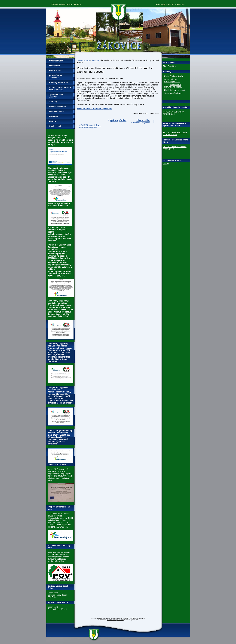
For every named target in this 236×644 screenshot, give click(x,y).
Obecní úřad (55, 66)
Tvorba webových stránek (115, 620)
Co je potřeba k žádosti (57, 609)
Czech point (53, 593)
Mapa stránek (124, 618)
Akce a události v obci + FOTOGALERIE (60, 89)
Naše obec (54, 116)
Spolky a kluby (56, 126)
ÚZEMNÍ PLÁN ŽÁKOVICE (56, 77)
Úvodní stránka (83, 60)
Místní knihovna (57, 112)
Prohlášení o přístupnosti (137, 618)
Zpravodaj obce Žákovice (56, 96)
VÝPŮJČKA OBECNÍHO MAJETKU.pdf (173, 113)
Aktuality (95, 60)
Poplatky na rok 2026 (59, 83)
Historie (53, 121)
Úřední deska (55, 71)
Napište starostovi (58, 107)
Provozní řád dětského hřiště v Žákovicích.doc (175, 134)
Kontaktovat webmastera (111, 618)
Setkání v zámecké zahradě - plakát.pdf (95, 109)
